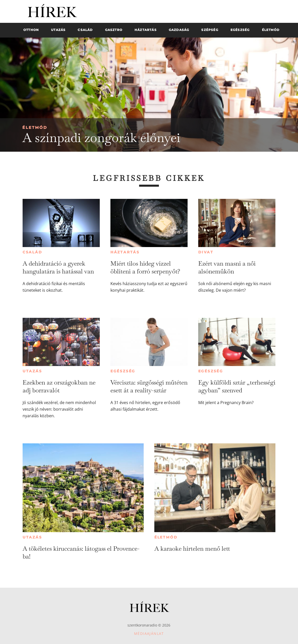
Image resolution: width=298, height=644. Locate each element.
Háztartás (125, 252)
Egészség (123, 371)
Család (32, 252)
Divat (206, 252)
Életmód (35, 127)
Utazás (32, 371)
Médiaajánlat (149, 633)
